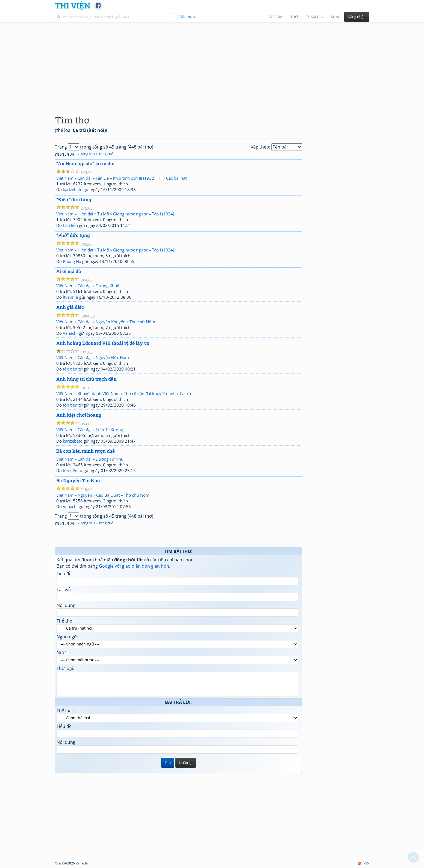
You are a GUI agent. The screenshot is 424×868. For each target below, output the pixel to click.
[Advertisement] (212, 64)
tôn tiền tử (73, 369)
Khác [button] (335, 17)
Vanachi (70, 333)
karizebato (73, 189)
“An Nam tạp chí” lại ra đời (85, 163)
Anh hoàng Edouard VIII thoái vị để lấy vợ (103, 343)
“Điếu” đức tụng (74, 199)
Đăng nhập (357, 17)
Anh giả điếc (70, 307)
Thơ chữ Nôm (142, 322)
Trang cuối (106, 154)
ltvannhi (70, 297)
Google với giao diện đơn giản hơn (134, 566)
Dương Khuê (107, 286)
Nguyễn (85, 495)
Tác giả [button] (276, 17)
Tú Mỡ (103, 214)
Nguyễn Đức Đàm (112, 357)
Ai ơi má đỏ (69, 271)
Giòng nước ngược (130, 214)
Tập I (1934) (163, 214)
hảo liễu (70, 225)
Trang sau (87, 154)
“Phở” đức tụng (73, 235)
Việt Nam (65, 178)
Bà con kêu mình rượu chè (86, 451)
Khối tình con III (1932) (134, 178)
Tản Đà (102, 178)
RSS (363, 863)
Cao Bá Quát (108, 495)
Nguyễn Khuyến (111, 322)
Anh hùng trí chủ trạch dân (86, 379)
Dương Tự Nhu (110, 459)
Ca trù (185, 393)
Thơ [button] (294, 17)
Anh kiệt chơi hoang (79, 415)
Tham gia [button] (314, 17)
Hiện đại (85, 214)
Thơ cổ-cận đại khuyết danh (150, 393)
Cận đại (85, 178)
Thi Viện (73, 5)
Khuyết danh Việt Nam (99, 393)
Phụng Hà (72, 261)
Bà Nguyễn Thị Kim (78, 480)
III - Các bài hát (173, 178)
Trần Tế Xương (109, 429)
